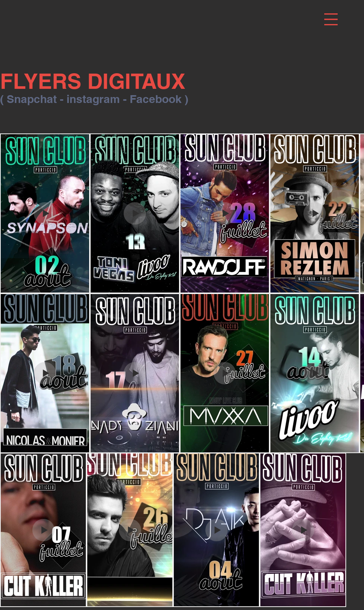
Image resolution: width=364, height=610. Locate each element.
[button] (331, 19)
